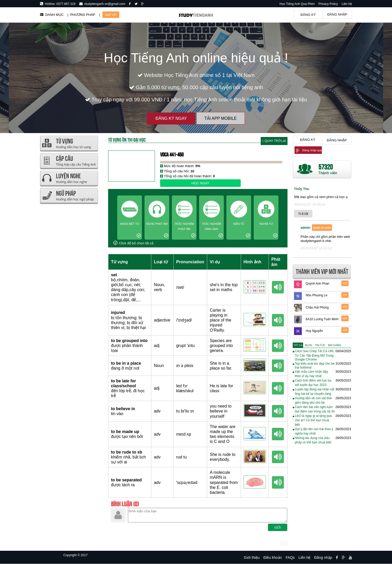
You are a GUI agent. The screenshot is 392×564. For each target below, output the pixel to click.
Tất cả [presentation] (298, 345)
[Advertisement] (69, 283)
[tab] (298, 345)
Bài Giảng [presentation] (335, 345)
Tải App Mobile (220, 118)
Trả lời (303, 214)
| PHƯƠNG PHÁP (81, 15)
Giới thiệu (252, 558)
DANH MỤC (52, 15)
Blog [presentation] (309, 345)
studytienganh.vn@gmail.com (104, 4)
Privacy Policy (328, 4)
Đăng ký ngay (171, 118)
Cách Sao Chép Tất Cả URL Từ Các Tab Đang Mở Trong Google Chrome (314, 355)
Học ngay (200, 183)
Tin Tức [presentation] (320, 345)
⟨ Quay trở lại (274, 141)
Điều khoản (273, 558)
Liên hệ (347, 4)
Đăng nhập (337, 14)
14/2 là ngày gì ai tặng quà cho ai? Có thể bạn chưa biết (313, 420)
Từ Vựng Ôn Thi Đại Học (127, 139)
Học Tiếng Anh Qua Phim (297, 4)
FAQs (290, 558)
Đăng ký (308, 15)
